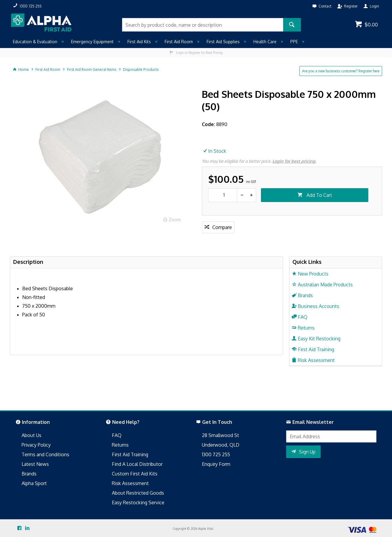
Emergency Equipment (92, 42)
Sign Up (307, 452)
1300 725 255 (216, 454)
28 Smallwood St (220, 435)
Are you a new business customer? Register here (341, 71)
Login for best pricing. (294, 161)
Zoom (175, 220)
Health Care (265, 42)
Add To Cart (319, 195)
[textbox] (202, 25)
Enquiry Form (216, 464)
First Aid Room (179, 42)
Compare (222, 227)
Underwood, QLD (221, 445)
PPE (294, 42)
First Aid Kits (139, 42)
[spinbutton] (223, 195)
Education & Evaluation (35, 42)
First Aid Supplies (223, 42)
